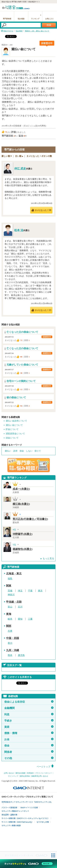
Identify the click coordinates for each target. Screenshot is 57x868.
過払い (8, 451)
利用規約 (30, 773)
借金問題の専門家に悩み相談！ (29, 465)
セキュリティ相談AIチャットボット (15, 811)
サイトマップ (13, 776)
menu (53, 7)
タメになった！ (43, 210)
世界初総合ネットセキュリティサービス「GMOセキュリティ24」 (27, 802)
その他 (29, 758)
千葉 (30, 591)
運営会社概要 (21, 773)
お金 (29, 739)
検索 (49, 25)
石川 (20, 607)
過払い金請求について (16, 421)
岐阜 (10, 619)
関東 (9, 586)
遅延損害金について (15, 434)
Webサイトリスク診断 (29, 807)
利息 (29, 714)
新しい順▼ (7, 156)
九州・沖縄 (13, 650)
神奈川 (11, 595)
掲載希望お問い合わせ (40, 776)
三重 (30, 619)
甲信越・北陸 (14, 602)
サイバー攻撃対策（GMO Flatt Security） (17, 822)
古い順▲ (19, 156)
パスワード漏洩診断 (9, 807)
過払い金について (14, 425)
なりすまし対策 (43, 822)
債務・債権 (29, 733)
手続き (29, 721)
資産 (29, 727)
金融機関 (29, 708)
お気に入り (49, 19)
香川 (10, 643)
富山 (10, 607)
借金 (22, 451)
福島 (10, 579)
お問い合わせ (9, 773)
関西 (9, 626)
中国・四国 (13, 638)
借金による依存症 (29, 702)
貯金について (12, 429)
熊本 (10, 655)
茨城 (10, 591)
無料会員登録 (25, 776)
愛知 (20, 619)
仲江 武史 (20, 169)
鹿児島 (21, 655)
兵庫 (10, 631)
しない (29, 451)
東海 (9, 614)
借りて (38, 451)
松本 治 (19, 230)
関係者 (29, 752)
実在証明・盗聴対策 (9, 815)
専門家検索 (7, 19)
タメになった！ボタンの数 (39, 156)
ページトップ (43, 767)
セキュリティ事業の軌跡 (11, 825)
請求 (15, 451)
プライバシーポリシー (44, 773)
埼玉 (20, 591)
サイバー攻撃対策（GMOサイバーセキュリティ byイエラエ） (25, 818)
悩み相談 (21, 19)
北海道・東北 (14, 574)
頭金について (12, 438)
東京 (40, 591)
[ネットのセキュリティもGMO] (28, 864)
